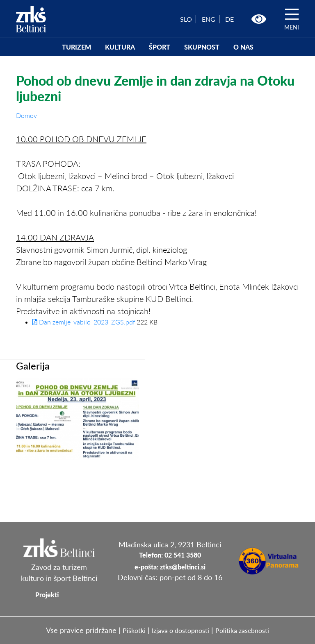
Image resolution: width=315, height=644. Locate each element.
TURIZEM (76, 47)
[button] (259, 19)
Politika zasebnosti (242, 630)
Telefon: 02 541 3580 (170, 555)
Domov (26, 115)
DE (229, 19)
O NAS (243, 47)
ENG (209, 19)
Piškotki (134, 630)
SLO (186, 19)
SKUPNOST (202, 47)
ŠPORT (160, 47)
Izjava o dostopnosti (180, 630)
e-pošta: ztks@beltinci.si (170, 567)
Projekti (47, 595)
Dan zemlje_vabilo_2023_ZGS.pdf (84, 322)
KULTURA (120, 47)
